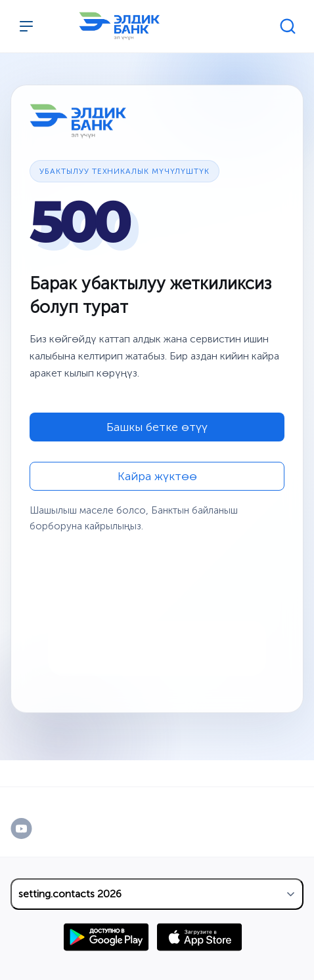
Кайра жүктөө (157, 476)
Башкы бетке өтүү (157, 427)
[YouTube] (35, 828)
